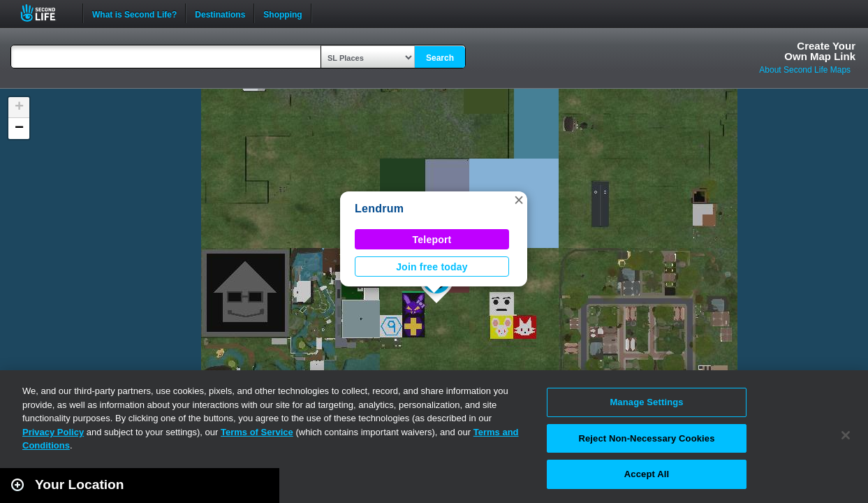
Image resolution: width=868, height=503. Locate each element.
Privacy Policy (53, 432)
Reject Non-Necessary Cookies (646, 438)
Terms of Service (257, 432)
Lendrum (379, 209)
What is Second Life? (134, 13)
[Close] (846, 435)
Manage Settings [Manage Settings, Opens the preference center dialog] (646, 402)
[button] (519, 200)
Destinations (220, 13)
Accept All (647, 474)
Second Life (46, 13)
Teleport (432, 240)
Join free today (432, 267)
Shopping (282, 13)
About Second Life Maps (805, 70)
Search (440, 58)
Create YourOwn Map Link (820, 51)
